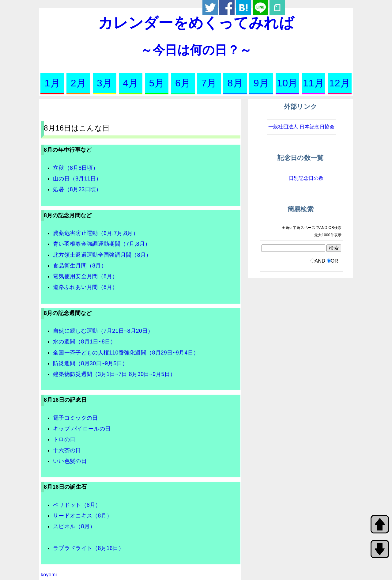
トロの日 (64, 439)
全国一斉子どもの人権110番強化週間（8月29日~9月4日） (126, 353)
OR (335, 261)
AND (320, 261)
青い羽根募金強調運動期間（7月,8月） (102, 244)
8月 (235, 83)
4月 (130, 83)
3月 (104, 83)
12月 (340, 83)
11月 (313, 83)
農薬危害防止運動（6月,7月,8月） (96, 233)
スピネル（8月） (74, 526)
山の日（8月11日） (77, 179)
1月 (52, 83)
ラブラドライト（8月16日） (89, 548)
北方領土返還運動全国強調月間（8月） (102, 255)
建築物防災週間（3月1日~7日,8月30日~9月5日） (114, 374)
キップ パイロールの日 (82, 429)
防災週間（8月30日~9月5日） (90, 363)
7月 (209, 83)
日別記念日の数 (306, 178)
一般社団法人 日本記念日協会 (302, 127)
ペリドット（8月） (77, 505)
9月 (261, 83)
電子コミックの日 (75, 418)
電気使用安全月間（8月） (85, 276)
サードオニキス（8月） (83, 516)
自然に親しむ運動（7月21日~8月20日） (103, 331)
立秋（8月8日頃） (76, 168)
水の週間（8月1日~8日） (85, 342)
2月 (78, 83)
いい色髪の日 (70, 461)
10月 (287, 83)
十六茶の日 (67, 450)
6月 (183, 83)
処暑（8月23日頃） (77, 189)
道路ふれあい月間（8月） (85, 287)
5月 (157, 83)
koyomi (49, 575)
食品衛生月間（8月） (80, 266)
